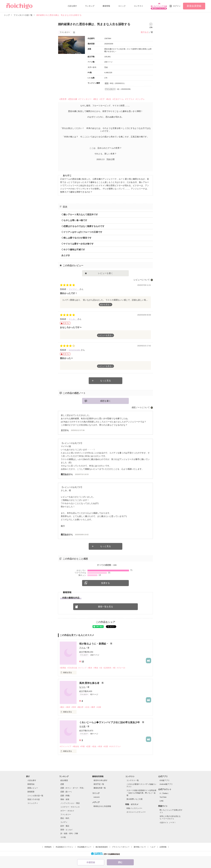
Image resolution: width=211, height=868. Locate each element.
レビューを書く (105, 273)
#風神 (68, 707)
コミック (122, 6)
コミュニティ (33, 803)
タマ (63, 430)
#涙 (101, 668)
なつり (82, 687)
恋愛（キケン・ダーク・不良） (73, 788)
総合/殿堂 (64, 780)
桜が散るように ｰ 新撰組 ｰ (94, 644)
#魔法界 (80, 707)
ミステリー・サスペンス (70, 807)
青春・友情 (65, 799)
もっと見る (105, 381)
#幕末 (90, 668)
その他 (63, 837)
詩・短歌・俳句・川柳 (69, 833)
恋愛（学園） (66, 796)
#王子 (102, 99)
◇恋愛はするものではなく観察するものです (83, 226)
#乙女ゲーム (118, 99)
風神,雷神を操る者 (90, 683)
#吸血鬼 (76, 746)
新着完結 (31, 784)
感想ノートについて (141, 407)
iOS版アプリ (165, 780)
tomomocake (75, 350)
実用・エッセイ (67, 830)
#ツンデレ (140, 99)
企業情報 (163, 847)
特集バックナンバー (134, 808)
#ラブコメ (130, 99)
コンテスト (138, 6)
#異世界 (63, 99)
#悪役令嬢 (73, 99)
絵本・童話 (65, 826)
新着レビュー (33, 788)
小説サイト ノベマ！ (168, 823)
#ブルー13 (121, 668)
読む (120, 862)
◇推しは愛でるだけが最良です (76, 238)
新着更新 (31, 792)
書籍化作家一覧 (100, 788)
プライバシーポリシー (121, 847)
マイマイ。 (74, 289)
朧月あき (145, 32)
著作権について (140, 847)
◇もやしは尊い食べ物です (74, 220)
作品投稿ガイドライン (64, 847)
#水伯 (87, 707)
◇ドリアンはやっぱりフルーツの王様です (82, 232)
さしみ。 (73, 319)
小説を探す (72, 6)
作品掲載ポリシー (84, 847)
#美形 (100, 746)
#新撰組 (63, 668)
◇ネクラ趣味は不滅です (73, 250)
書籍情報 (106, 6)
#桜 (114, 668)
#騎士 (96, 99)
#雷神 (74, 707)
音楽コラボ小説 (34, 799)
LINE (162, 801)
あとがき (66, 255)
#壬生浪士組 (72, 668)
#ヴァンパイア (65, 746)
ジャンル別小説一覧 (35, 796)
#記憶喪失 (107, 668)
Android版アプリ (166, 784)
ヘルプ (153, 847)
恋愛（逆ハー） (67, 792)
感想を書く (105, 401)
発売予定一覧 (99, 784)
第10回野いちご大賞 (134, 799)
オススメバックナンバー (136, 812)
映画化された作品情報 (102, 806)
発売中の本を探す (101, 780)
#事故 (96, 668)
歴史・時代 (65, 818)
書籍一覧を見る (105, 607)
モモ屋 (82, 726)
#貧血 (94, 746)
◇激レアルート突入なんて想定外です (80, 215)
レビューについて (142, 280)
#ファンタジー (85, 99)
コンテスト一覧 (133, 780)
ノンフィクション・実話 (70, 803)
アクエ (82, 648)
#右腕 (99, 707)
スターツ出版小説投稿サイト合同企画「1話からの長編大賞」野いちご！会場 (141, 793)
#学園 (82, 746)
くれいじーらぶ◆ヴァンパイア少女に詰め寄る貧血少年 (110, 722)
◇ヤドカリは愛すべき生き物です (78, 244)
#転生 (109, 99)
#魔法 (62, 707)
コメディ (64, 822)
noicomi (97, 797)
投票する (105, 583)
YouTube (163, 797)
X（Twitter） (165, 793)
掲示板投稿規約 (102, 847)
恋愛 (62, 784)
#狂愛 (106, 746)
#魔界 (93, 707)
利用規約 (48, 847)
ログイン (177, 6)
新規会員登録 (194, 6)
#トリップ (82, 668)
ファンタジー (66, 814)
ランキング (90, 6)
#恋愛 (88, 746)
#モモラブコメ (115, 746)
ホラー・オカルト (67, 811)
